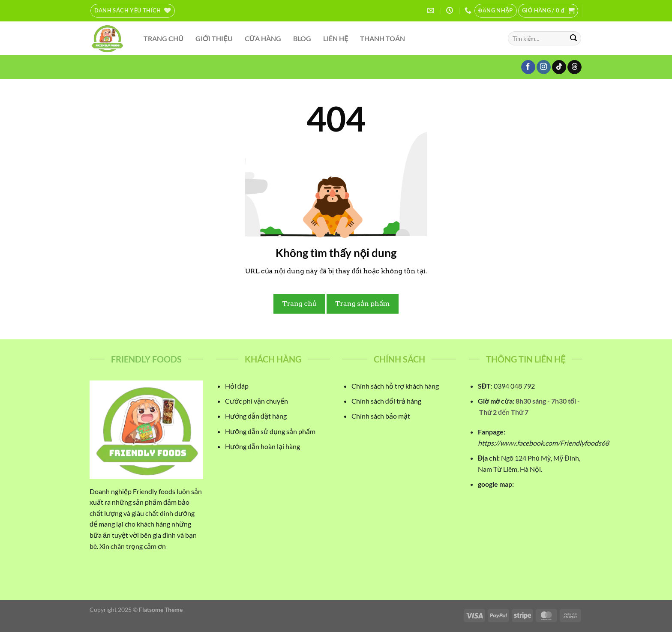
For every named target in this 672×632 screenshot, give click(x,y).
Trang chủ (299, 304)
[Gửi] (573, 39)
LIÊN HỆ (336, 38)
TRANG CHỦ (163, 38)
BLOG (302, 38)
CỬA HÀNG (263, 38)
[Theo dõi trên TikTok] (559, 67)
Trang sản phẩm (362, 304)
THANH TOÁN (382, 38)
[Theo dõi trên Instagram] (544, 67)
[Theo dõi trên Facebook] (528, 67)
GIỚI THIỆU (214, 38)
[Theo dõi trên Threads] (574, 67)
